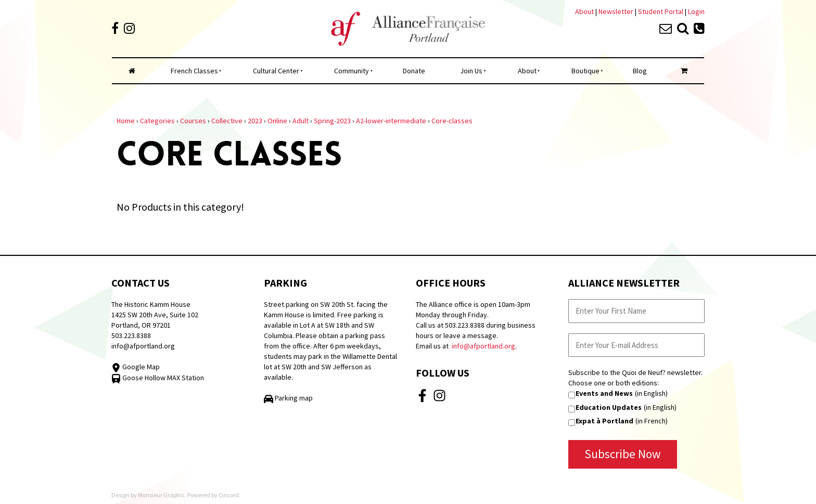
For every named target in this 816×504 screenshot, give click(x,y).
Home (126, 121)
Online (277, 121)
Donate (414, 71)
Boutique (585, 71)
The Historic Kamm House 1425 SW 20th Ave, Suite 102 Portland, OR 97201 (155, 315)
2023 (255, 121)
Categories (157, 121)
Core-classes (452, 121)
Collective (227, 121)
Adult (301, 121)
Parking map (288, 398)
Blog (640, 71)
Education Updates (609, 407)
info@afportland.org (143, 346)
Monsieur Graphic (161, 495)
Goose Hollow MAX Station (158, 378)
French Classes (194, 71)
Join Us (471, 71)
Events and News (604, 393)
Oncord (229, 495)
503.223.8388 (131, 335)
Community (352, 71)
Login (696, 11)
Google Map (136, 367)
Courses (193, 121)
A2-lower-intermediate (391, 121)
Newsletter (617, 11)
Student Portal (661, 11)
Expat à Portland (604, 421)
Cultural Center (276, 71)
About (584, 11)
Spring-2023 (332, 121)
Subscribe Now (623, 454)
